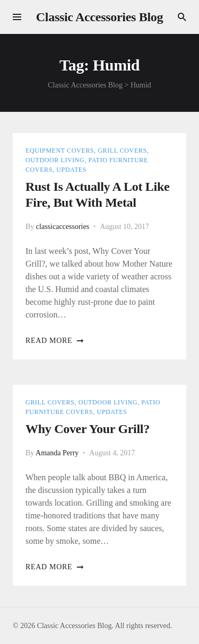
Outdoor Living (55, 160)
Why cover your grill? (88, 429)
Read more (55, 341)
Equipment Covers (60, 151)
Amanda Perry (57, 453)
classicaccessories (63, 227)
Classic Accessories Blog (99, 17)
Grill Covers (122, 151)
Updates (71, 170)
